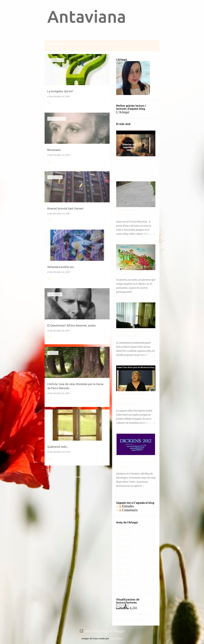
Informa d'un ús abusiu (130, 620)
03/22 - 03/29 (124, 534)
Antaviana (87, 16)
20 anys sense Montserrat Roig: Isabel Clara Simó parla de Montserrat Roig (133, 399)
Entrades (127, 506)
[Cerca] (157, 11)
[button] (105, 104)
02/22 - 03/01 (124, 557)
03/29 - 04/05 (124, 529)
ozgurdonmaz (116, 638)
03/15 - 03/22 (123, 540)
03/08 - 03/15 (124, 546)
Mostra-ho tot (56, 48)
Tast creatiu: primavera (129, 273)
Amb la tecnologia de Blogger (102, 631)
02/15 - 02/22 (124, 563)
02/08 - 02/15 (124, 569)
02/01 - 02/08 (124, 575)
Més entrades (77, 477)
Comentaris (128, 510)
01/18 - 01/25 (123, 580)
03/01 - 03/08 (124, 552)
